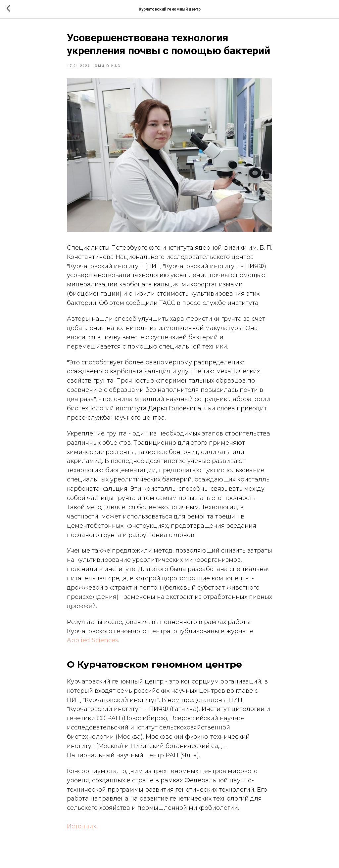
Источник (82, 826)
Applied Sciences (93, 640)
